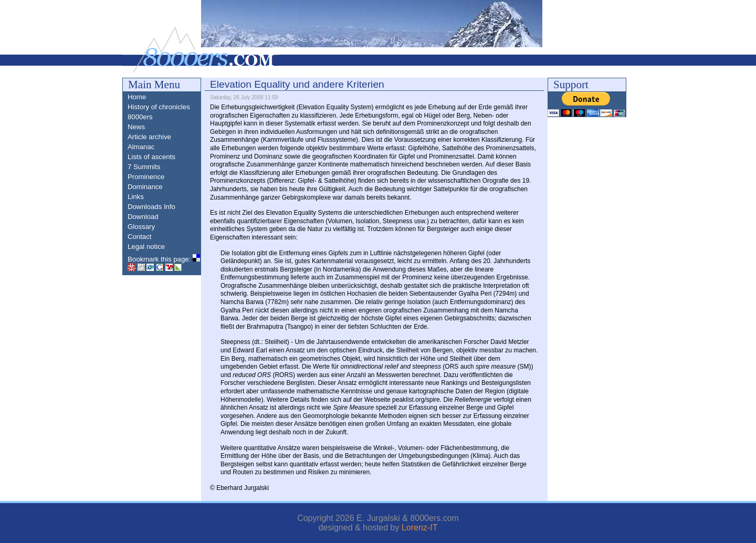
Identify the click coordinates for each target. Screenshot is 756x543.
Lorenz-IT (419, 528)
